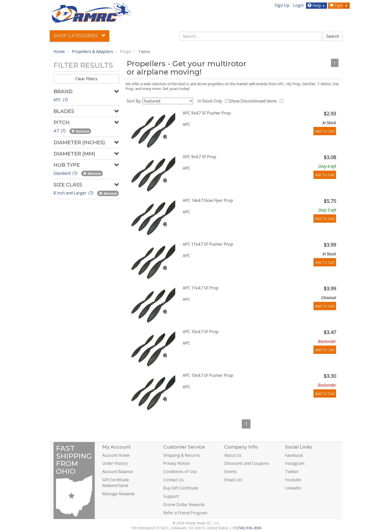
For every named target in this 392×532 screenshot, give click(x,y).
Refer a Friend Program (185, 513)
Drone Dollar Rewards (184, 505)
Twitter (292, 472)
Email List (233, 480)
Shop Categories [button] (79, 36)
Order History (115, 463)
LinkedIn (293, 488)
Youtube (293, 480)
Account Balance (118, 472)
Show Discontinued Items (254, 101)
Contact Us (173, 480)
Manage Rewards (118, 494)
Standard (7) (66, 173)
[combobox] (251, 36)
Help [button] (317, 5)
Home (59, 51)
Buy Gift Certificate (181, 488)
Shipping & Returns (181, 455)
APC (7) (61, 100)
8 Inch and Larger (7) (74, 193)
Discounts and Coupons (247, 463)
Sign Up (282, 5)
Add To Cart (325, 131)
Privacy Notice (176, 463)
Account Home (116, 455)
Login (298, 5)
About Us (233, 455)
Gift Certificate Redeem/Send (116, 483)
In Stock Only (211, 101)
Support (171, 496)
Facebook (294, 455)
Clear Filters (86, 79)
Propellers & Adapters (92, 51)
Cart (339, 5)
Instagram (295, 463)
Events (230, 472)
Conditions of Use (180, 472)
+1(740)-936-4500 (247, 528)
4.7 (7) (60, 131)
